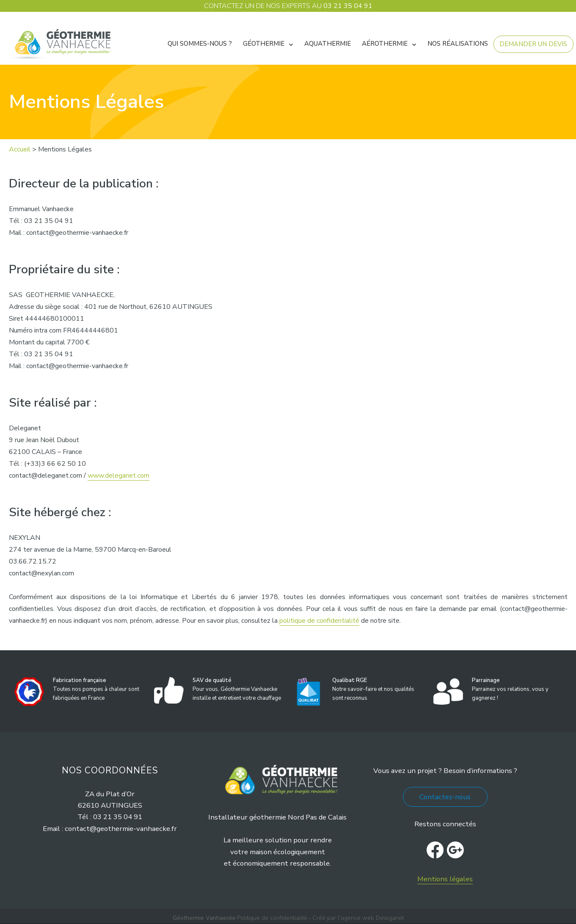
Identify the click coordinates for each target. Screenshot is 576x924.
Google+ (455, 850)
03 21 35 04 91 (348, 6)
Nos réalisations (458, 44)
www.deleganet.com (119, 476)
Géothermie (264, 44)
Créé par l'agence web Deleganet (358, 918)
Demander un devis (533, 44)
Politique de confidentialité (272, 918)
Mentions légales (445, 879)
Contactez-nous (445, 797)
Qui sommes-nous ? (200, 44)
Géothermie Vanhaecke (204, 918)
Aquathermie (328, 44)
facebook (435, 850)
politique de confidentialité (319, 621)
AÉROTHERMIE (385, 44)
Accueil (20, 149)
